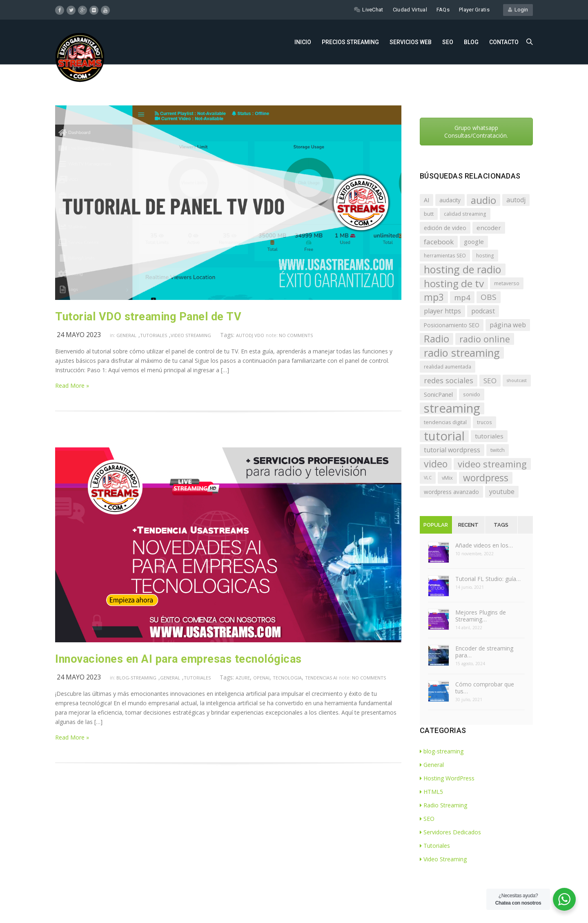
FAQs (443, 10)
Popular (436, 525)
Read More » (72, 386)
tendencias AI (321, 678)
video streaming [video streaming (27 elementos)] (492, 464)
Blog (471, 42)
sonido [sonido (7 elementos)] (472, 394)
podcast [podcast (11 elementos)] (483, 311)
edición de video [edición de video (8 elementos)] (445, 228)
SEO (448, 42)
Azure (243, 678)
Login (518, 10)
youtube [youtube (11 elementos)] (502, 492)
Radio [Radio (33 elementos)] (437, 339)
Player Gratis (474, 10)
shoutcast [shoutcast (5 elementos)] (517, 380)
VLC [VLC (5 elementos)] (428, 478)
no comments (296, 335)
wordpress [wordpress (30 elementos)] (486, 478)
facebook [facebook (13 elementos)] (439, 242)
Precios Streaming (350, 42)
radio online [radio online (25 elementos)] (485, 339)
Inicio (303, 42)
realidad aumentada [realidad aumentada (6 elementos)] (448, 367)
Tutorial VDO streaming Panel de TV (148, 317)
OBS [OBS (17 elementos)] (489, 297)
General (126, 335)
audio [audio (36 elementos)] (483, 200)
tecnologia (287, 678)
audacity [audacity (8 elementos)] (450, 200)
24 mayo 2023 (79, 335)
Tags (501, 525)
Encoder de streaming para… (484, 652)
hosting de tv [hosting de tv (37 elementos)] (454, 283)
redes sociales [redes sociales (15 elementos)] (449, 380)
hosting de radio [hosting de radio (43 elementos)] (463, 269)
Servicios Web (411, 42)
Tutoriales (154, 335)
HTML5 (431, 792)
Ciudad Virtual (410, 10)
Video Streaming (191, 335)
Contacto (504, 42)
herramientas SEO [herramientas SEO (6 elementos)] (445, 255)
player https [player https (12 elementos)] (442, 311)
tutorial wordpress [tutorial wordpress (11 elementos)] (452, 450)
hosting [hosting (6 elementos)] (485, 255)
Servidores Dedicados (450, 832)
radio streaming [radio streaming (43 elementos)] (462, 353)
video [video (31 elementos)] (436, 464)
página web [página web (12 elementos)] (508, 325)
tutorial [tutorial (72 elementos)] (444, 436)
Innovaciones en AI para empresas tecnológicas (178, 659)
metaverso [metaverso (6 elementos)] (507, 283)
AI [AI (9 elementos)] (427, 200)
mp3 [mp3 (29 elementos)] (434, 297)
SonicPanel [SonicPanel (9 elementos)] (438, 394)
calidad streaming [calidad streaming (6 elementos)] (465, 214)
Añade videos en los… (484, 545)
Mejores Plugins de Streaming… (481, 616)
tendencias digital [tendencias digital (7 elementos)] (445, 422)
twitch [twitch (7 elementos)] (498, 450)
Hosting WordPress (447, 778)
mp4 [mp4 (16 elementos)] (462, 297)
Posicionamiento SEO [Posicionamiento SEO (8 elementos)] (452, 325)
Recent (468, 525)
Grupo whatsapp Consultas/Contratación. (476, 132)
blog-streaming (136, 678)
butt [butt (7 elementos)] (429, 214)
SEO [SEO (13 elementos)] (490, 381)
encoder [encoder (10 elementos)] (489, 228)
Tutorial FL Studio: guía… (488, 579)
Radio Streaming (443, 805)
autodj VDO (250, 335)
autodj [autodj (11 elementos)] (516, 200)
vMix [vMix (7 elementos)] (447, 478)
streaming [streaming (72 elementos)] (452, 408)
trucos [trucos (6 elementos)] (484, 422)
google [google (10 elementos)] (474, 241)
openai (261, 678)
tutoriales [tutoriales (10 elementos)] (489, 436)
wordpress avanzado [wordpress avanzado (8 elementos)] (451, 492)
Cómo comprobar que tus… (485, 688)
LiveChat (369, 10)
